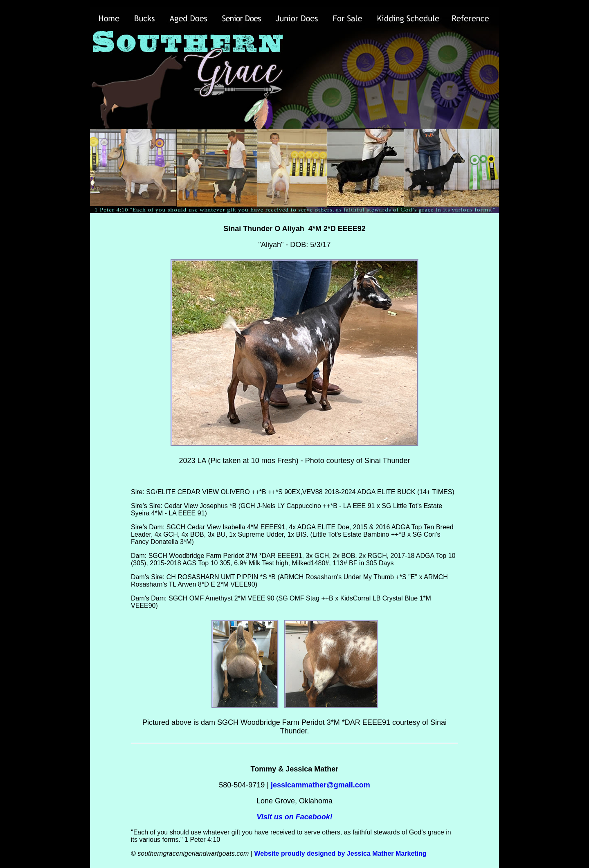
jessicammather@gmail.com (320, 785)
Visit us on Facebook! (294, 817)
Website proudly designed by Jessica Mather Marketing (340, 853)
